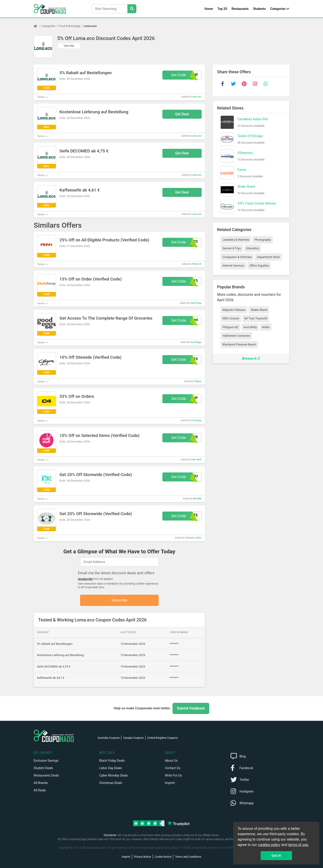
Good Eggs (196, 342)
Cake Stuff (196, 460)
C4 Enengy (196, 420)
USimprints (245, 153)
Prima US (197, 264)
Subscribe (119, 600)
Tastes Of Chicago (250, 136)
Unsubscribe (85, 579)
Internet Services (233, 266)
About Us (171, 761)
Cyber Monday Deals (114, 775)
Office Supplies (259, 266)
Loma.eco (90, 26)
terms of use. (299, 845)
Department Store (268, 257)
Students (259, 9)
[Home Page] (37, 26)
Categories (278, 9)
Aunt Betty (250, 327)
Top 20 (222, 9)
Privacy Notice (143, 857)
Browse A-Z (251, 358)
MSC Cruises (231, 318)
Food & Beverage (70, 26)
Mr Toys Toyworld (256, 318)
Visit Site (69, 46)
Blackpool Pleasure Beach (239, 344)
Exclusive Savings (46, 761)
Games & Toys (232, 248)
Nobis (266, 327)
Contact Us (173, 768)
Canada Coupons (133, 738)
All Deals (40, 790)
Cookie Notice (163, 857)
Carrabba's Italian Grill (252, 119)
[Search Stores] (132, 9)
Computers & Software (237, 257)
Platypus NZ (230, 327)
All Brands (41, 783)
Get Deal (182, 114)
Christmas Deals (111, 783)
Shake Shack (246, 187)
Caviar (242, 170)
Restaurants (240, 9)
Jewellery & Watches (236, 240)
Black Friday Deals (112, 761)
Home (209, 9)
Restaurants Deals (46, 775)
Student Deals (43, 768)
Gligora (198, 381)
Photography (263, 240)
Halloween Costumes (236, 336)
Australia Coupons (109, 738)
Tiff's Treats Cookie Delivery (257, 203)
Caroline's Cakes (193, 538)
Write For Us (173, 775)
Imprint (170, 783)
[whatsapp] (266, 84)
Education (253, 248)
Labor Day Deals (111, 768)
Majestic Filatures (234, 310)
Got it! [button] (276, 856)
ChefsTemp (195, 303)
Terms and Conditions (188, 857)
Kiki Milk (197, 499)
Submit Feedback (191, 708)
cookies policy (269, 845)
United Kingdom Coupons (163, 738)
